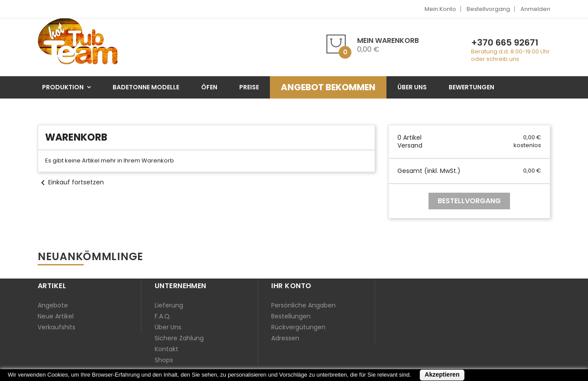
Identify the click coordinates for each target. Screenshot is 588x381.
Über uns (168, 327)
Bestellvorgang (488, 9)
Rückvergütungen (298, 327)
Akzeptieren (442, 374)
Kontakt (166, 349)
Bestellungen (291, 316)
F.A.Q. (163, 316)
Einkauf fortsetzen (71, 182)
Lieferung (169, 305)
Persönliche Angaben (303, 305)
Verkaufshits (57, 327)
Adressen (285, 338)
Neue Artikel (56, 316)
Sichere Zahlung (179, 338)
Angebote (53, 305)
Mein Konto (440, 9)
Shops (164, 360)
